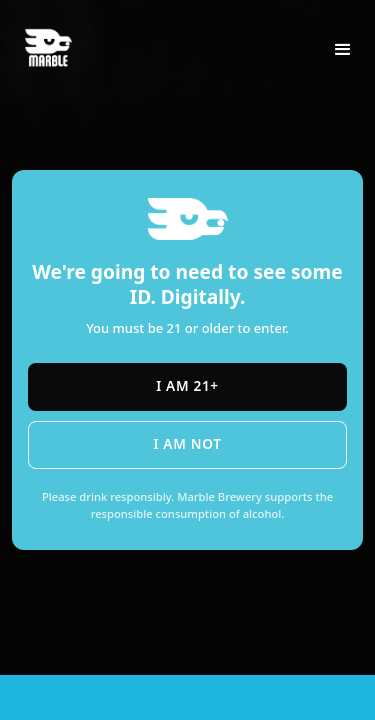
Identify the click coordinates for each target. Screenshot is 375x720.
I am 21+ (187, 385)
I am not (187, 443)
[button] (343, 50)
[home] (57, 38)
